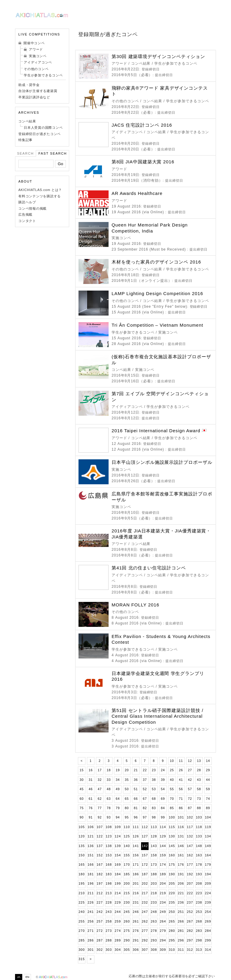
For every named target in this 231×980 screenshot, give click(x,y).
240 (82, 912)
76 (91, 808)
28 (199, 770)
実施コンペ (38, 56)
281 (181, 931)
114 (163, 827)
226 (91, 903)
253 (199, 912)
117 (190, 827)
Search (26, 153)
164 (208, 855)
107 (100, 827)
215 (127, 893)
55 (172, 789)
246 (136, 912)
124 (118, 836)
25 (172, 770)
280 (172, 931)
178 (199, 865)
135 (82, 846)
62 (100, 799)
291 (136, 940)
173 (154, 865)
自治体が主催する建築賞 (38, 91)
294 (163, 940)
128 (154, 836)
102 (190, 817)
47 (100, 789)
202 (145, 884)
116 (181, 827)
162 (190, 855)
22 (145, 770)
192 (190, 874)
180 (82, 874)
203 (154, 884)
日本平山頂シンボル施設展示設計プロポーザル (162, 462)
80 (127, 808)
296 (181, 940)
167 (100, 865)
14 (208, 761)
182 (100, 874)
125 (127, 836)
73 (199, 799)
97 (145, 817)
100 (172, 817)
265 (172, 921)
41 (181, 780)
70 (172, 799)
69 (163, 799)
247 (145, 912)
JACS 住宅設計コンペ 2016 (142, 125)
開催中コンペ (34, 43)
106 (91, 827)
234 (163, 903)
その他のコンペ (36, 69)
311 (181, 950)
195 (82, 884)
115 (172, 827)
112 (145, 827)
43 (199, 780)
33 (109, 780)
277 (145, 931)
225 (82, 903)
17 (100, 770)
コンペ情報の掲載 (32, 208)
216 (136, 893)
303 (109, 950)
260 (127, 921)
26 (181, 770)
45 (82, 789)
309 (163, 950)
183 (109, 874)
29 (208, 770)
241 (91, 912)
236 (181, 903)
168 (109, 865)
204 (163, 884)
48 (109, 789)
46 (91, 789)
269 (208, 921)
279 (163, 931)
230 (127, 903)
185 (127, 874)
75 (82, 808)
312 (190, 950)
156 (136, 855)
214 (118, 893)
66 (136, 799)
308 (154, 950)
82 (145, 808)
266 (181, 921)
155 (127, 855)
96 (136, 817)
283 (199, 931)
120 (82, 836)
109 (118, 827)
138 (109, 846)
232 (145, 903)
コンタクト (27, 221)
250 (172, 912)
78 (109, 808)
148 (199, 846)
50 (127, 789)
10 (172, 761)
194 (208, 874)
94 (118, 817)
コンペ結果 (27, 121)
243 (109, 912)
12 (190, 761)
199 (118, 884)
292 (145, 940)
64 (118, 799)
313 (199, 950)
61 (91, 799)
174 (163, 865)
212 (100, 893)
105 (82, 827)
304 (118, 950)
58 (199, 789)
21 (136, 770)
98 (154, 817)
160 (172, 855)
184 (118, 874)
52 (145, 789)
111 (136, 827)
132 (190, 836)
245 (127, 912)
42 (190, 780)
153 (109, 855)
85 (172, 808)
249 (163, 912)
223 (199, 893)
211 (91, 893)
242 (100, 912)
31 (91, 780)
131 (181, 836)
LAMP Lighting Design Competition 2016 (157, 293)
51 (136, 789)
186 (136, 874)
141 (136, 846)
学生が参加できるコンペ (43, 75)
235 (172, 903)
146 (181, 846)
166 (91, 865)
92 (100, 817)
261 (136, 921)
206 (181, 884)
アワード (36, 49)
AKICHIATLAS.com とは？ (40, 190)
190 (172, 874)
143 (154, 846)
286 (91, 940)
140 (127, 846)
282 (190, 931)
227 (100, 903)
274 (118, 931)
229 (118, 903)
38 (154, 780)
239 (208, 903)
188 (154, 874)
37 (145, 780)
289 (118, 940)
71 (181, 799)
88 (199, 808)
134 (208, 836)
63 (109, 799)
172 (145, 865)
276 (136, 931)
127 (145, 836)
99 (163, 817)
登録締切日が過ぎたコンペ (40, 134)
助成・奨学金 (29, 85)
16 (91, 770)
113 (154, 827)
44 (208, 780)
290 (127, 940)
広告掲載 (25, 214)
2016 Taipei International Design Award (156, 431)
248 (154, 912)
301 (91, 950)
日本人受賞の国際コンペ (43, 128)
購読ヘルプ (27, 202)
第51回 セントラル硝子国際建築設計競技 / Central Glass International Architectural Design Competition (157, 716)
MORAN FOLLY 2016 (135, 605)
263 (154, 921)
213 (109, 893)
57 (190, 789)
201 (136, 884)
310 (172, 950)
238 (199, 903)
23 (154, 770)
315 (82, 959)
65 (127, 799)
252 (190, 912)
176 (181, 865)
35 (127, 780)
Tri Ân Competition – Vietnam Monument (157, 325)
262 (145, 921)
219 (163, 893)
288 (109, 940)
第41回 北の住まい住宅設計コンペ (149, 568)
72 (190, 799)
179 (208, 865)
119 (208, 827)
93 (109, 817)
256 (91, 921)
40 (172, 780)
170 (127, 865)
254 (208, 912)
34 (118, 780)
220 (172, 893)
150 (82, 855)
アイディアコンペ (38, 62)
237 (190, 903)
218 (154, 893)
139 (118, 846)
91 (91, 817)
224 (208, 893)
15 (82, 770)
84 (163, 808)
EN (28, 977)
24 (163, 770)
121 (91, 836)
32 (100, 780)
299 (208, 940)
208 (199, 884)
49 (118, 789)
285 (82, 940)
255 (82, 921)
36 (136, 780)
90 (82, 817)
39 (163, 780)
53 (154, 789)
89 (208, 808)
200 (127, 884)
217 (145, 893)
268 (199, 921)
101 (181, 817)
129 (163, 836)
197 (100, 884)
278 (154, 931)
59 (208, 789)
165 (82, 865)
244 (118, 912)
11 (181, 761)
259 (118, 921)
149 (208, 846)
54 (163, 789)
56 (181, 789)
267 (190, 921)
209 (208, 884)
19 (118, 770)
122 (100, 836)
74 (208, 799)
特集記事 (25, 140)
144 (163, 846)
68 (154, 799)
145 (172, 846)
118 (199, 827)
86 (181, 808)
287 (100, 940)
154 (118, 855)
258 (109, 921)
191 (181, 874)
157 (145, 855)
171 (136, 865)
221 (181, 893)
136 (91, 846)
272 (100, 931)
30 (82, 780)
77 (100, 808)
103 (199, 817)
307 (145, 950)
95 (127, 817)
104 (208, 817)
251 (181, 912)
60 (82, 799)
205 (172, 884)
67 (145, 799)
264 (163, 921)
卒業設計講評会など (34, 97)
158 (154, 855)
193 (199, 874)
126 (136, 836)
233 (154, 903)
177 (190, 865)
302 (100, 950)
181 (91, 874)
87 (190, 808)
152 (100, 855)
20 (127, 770)
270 (82, 931)
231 (136, 903)
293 (154, 940)
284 (208, 931)
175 (172, 865)
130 (172, 836)
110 (127, 827)
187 (145, 874)
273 (109, 931)
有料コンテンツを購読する (40, 196)
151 (91, 855)
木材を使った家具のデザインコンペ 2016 (156, 262)
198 (109, 884)
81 (136, 808)
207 (190, 884)
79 (118, 808)
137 (100, 846)
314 (208, 950)
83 (154, 808)
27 (190, 770)
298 (199, 940)
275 (127, 931)
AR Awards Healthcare (137, 193)
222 (190, 893)
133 (199, 836)
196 (91, 884)
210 (82, 893)
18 (109, 770)
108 (109, 827)
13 (199, 761)
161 (181, 855)
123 (109, 836)
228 (109, 903)
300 (82, 950)
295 (172, 940)
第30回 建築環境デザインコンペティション (158, 56)
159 (163, 855)
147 (190, 846)
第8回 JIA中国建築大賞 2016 (143, 162)
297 (190, 940)
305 (127, 950)
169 (118, 865)
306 (136, 950)
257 (100, 921)
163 (199, 855)
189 (163, 874)
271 (91, 931)
